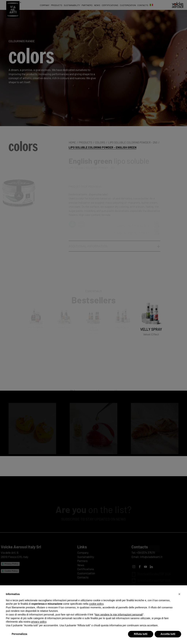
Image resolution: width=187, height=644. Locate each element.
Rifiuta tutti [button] (141, 634)
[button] (179, 594)
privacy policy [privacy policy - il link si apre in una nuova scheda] (39, 622)
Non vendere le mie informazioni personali (119, 615)
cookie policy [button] (96, 604)
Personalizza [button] (19, 634)
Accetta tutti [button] (168, 634)
